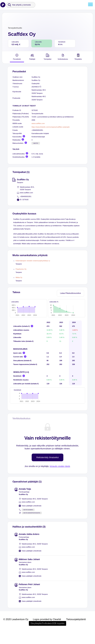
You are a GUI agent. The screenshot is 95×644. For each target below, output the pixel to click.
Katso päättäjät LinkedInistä (32, 518)
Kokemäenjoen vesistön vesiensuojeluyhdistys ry (33, 261)
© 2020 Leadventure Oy (16, 632)
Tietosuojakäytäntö (76, 632)
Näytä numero (28, 522)
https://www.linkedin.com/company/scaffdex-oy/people (51, 127)
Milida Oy (19, 277)
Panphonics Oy (21, 269)
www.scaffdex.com (38, 123)
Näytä (36, 143)
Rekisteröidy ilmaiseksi (48, 470)
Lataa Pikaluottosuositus (70, 293)
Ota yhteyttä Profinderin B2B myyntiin (48, 636)
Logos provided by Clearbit (47, 632)
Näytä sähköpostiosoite (32, 525)
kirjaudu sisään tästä (60, 479)
